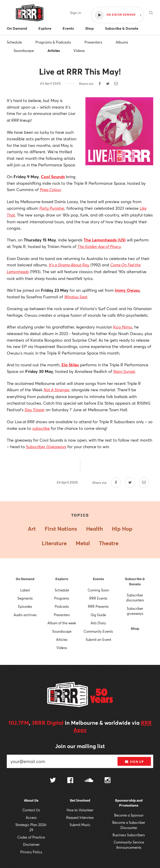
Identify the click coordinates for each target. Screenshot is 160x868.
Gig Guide (98, 615)
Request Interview (80, 817)
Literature (54, 543)
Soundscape (24, 50)
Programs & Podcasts (53, 42)
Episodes (25, 606)
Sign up (134, 762)
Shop (135, 629)
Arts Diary (98, 623)
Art (32, 529)
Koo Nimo (123, 327)
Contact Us (31, 810)
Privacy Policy (31, 852)
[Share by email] (116, 84)
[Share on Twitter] (108, 84)
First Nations (61, 529)
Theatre (109, 543)
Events (98, 579)
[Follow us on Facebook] (70, 781)
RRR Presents (98, 606)
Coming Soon (98, 590)
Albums (122, 42)
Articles (54, 50)
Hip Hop (122, 529)
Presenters (93, 42)
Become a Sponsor (129, 815)
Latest (25, 590)
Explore (62, 579)
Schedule (14, 42)
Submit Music (80, 825)
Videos (79, 50)
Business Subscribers (129, 835)
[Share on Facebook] (100, 84)
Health (94, 529)
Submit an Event (98, 639)
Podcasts (62, 606)
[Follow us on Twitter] (53, 781)
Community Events (98, 631)
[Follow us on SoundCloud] (89, 781)
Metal (83, 543)
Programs (62, 598)
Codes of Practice (31, 837)
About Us (31, 800)
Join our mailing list (80, 746)
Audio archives (25, 615)
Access (31, 817)
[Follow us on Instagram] (108, 781)
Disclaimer (31, 844)
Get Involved (80, 800)
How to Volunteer (80, 810)
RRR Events (98, 598)
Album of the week (62, 623)
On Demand (25, 579)
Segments (25, 598)
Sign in (76, 13)
